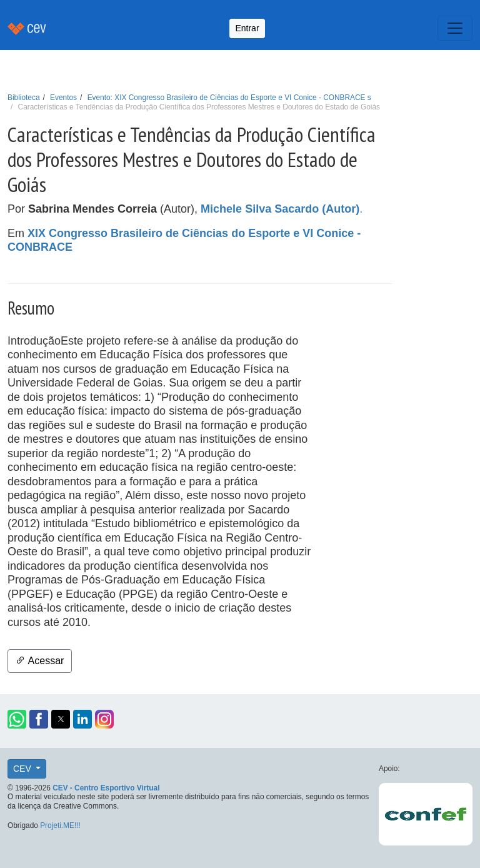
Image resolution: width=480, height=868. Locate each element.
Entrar (247, 28)
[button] (17, 719)
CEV (23, 769)
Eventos (63, 98)
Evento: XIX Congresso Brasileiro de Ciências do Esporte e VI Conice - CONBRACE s (229, 98)
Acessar (40, 661)
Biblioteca (24, 98)
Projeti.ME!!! (60, 825)
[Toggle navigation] (455, 28)
